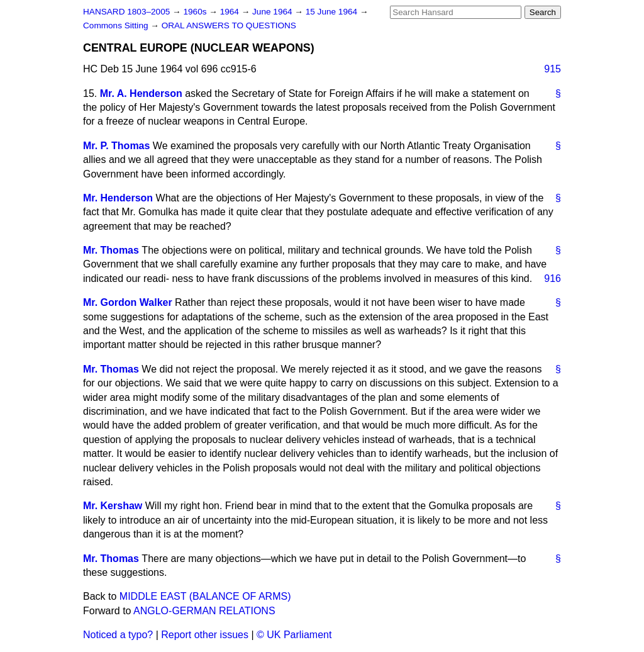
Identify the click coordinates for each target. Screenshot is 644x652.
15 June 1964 (333, 12)
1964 (231, 12)
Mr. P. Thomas (116, 146)
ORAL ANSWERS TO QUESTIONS (229, 25)
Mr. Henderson (118, 198)
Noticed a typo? (118, 635)
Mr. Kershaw (113, 506)
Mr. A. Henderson (141, 93)
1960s (196, 12)
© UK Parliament (294, 635)
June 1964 (273, 12)
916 (552, 278)
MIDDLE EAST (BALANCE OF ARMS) (205, 596)
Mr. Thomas (111, 250)
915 (552, 69)
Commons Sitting (117, 25)
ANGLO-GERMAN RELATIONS (204, 611)
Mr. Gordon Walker (128, 302)
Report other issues (205, 635)
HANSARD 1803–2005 (126, 12)
